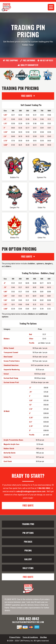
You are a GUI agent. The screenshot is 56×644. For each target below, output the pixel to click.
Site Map (43, 637)
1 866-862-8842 (44, 488)
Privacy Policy (15, 637)
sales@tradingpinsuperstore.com (31, 491)
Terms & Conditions (30, 637)
